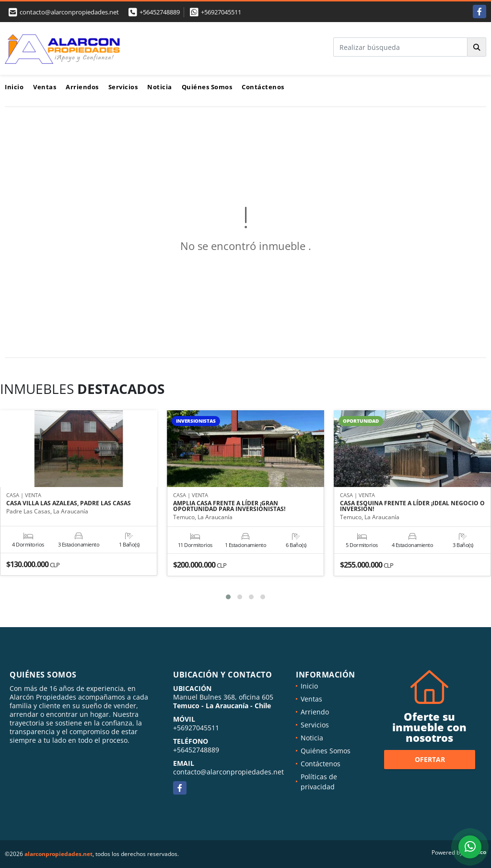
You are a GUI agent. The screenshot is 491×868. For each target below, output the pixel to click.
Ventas (45, 87)
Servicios (123, 87)
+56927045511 (221, 12)
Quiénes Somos (207, 87)
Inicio (14, 87)
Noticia (160, 87)
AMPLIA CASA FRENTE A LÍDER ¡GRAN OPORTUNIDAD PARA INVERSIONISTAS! (229, 506)
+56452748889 (160, 12)
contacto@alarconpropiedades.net (228, 772)
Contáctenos (263, 87)
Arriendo (315, 712)
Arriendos (82, 87)
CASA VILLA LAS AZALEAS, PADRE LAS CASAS (69, 503)
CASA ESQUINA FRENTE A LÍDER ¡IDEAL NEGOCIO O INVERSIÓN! (412, 506)
